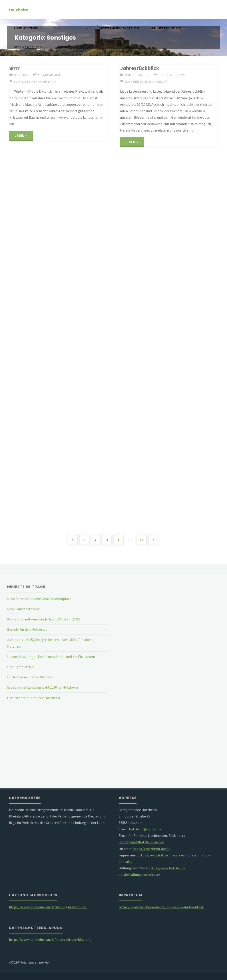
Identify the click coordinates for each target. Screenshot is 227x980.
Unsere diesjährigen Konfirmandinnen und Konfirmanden (51, 657)
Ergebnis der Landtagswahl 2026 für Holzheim (42, 687)
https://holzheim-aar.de (152, 849)
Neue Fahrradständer (23, 609)
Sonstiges (21, 75)
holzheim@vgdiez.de (145, 829)
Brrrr (15, 68)
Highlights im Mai (21, 667)
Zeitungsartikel (137, 75)
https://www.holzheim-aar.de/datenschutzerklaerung (50, 939)
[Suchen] (82, 47)
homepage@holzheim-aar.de (142, 842)
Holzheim (19, 10)
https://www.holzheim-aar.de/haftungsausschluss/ (48, 907)
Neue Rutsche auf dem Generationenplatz (39, 599)
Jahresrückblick (140, 68)
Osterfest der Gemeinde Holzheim (33, 698)
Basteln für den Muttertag (27, 629)
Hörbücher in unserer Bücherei (30, 677)
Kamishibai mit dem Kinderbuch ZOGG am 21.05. (44, 619)
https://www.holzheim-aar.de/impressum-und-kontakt (161, 907)
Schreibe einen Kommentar (35, 81)
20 (142, 540)
